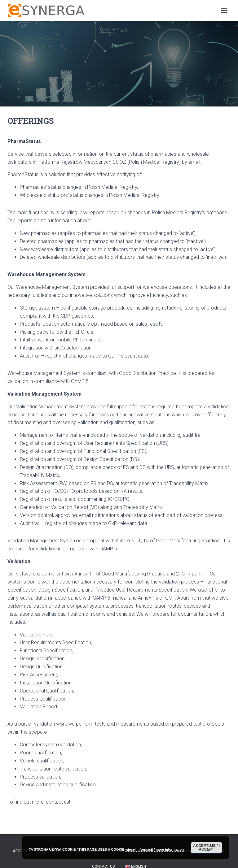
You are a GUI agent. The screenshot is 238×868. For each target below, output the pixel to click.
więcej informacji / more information (155, 849)
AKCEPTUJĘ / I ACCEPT (206, 848)
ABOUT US (22, 851)
